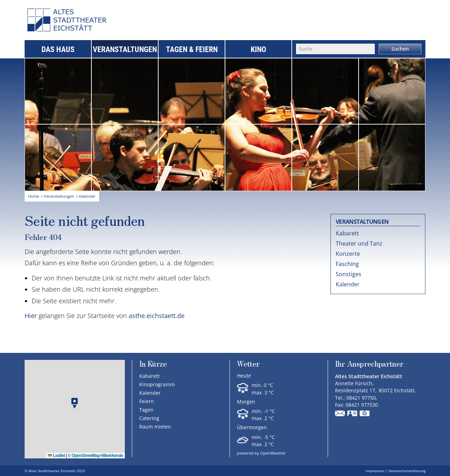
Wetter (248, 364)
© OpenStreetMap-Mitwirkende (95, 456)
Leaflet (56, 456)
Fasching (347, 264)
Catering (149, 418)
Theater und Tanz (359, 243)
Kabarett (347, 233)
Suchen (400, 49)
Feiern (147, 401)
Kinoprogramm (157, 384)
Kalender (348, 284)
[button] (75, 403)
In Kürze (153, 364)
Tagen (146, 410)
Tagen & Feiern (192, 49)
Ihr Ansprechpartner (369, 364)
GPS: (365, 414)
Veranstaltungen (125, 49)
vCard (353, 414)
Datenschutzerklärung (407, 471)
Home (34, 196)
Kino (258, 49)
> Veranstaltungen (57, 196)
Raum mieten (155, 427)
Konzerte (348, 254)
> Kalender (86, 196)
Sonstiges (349, 274)
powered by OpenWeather (261, 453)
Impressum (375, 471)
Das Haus (58, 49)
